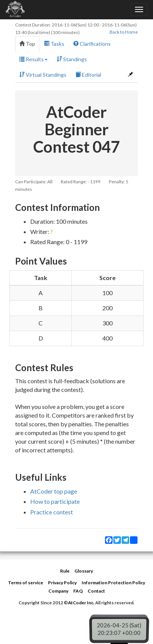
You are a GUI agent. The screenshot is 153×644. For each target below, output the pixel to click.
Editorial (88, 75)
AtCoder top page (54, 491)
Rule (65, 571)
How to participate (55, 501)
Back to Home (124, 32)
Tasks (54, 44)
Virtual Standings (43, 75)
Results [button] (33, 59)
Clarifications (92, 44)
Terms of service (25, 583)
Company (58, 591)
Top (27, 44)
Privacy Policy (62, 583)
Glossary (84, 571)
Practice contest (52, 512)
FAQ (78, 591)
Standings (72, 59)
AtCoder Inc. (81, 603)
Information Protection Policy (113, 583)
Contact (96, 591)
